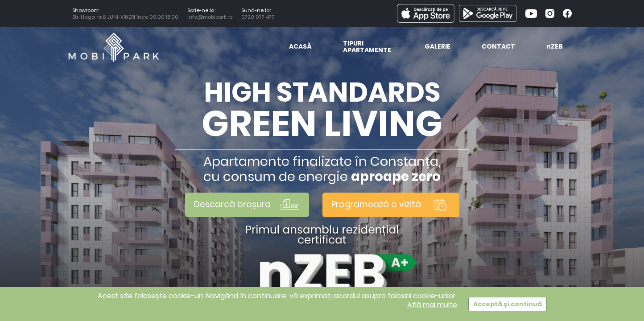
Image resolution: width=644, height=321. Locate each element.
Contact (498, 47)
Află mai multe (432, 305)
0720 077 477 (259, 17)
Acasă (300, 47)
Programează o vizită (391, 205)
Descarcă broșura (247, 205)
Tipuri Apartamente (367, 47)
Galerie (438, 47)
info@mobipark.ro (210, 17)
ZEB (555, 47)
